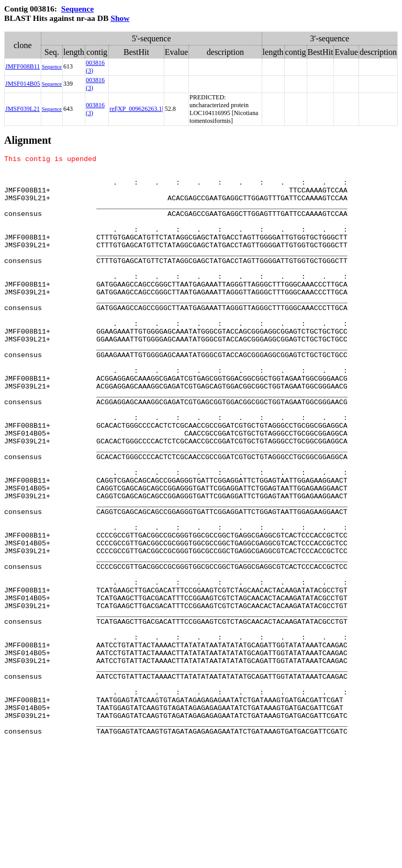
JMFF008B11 (23, 66)
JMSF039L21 (23, 109)
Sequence (77, 9)
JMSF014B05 (23, 84)
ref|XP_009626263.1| (136, 109)
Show (120, 18)
